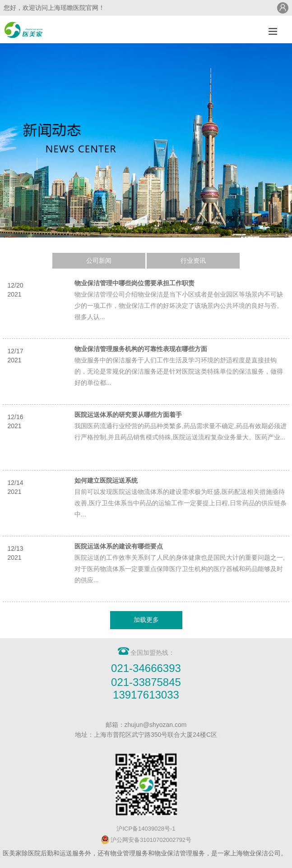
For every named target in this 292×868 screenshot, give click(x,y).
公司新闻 (99, 260)
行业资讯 (193, 260)
